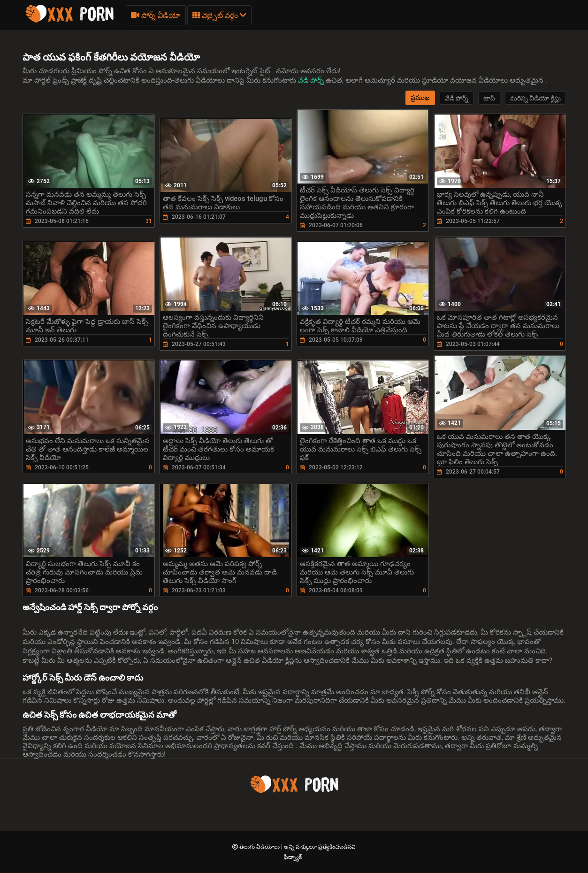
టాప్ (489, 98)
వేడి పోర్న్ (312, 80)
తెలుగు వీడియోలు (260, 847)
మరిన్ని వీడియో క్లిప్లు (535, 98)
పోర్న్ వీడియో (156, 15)
